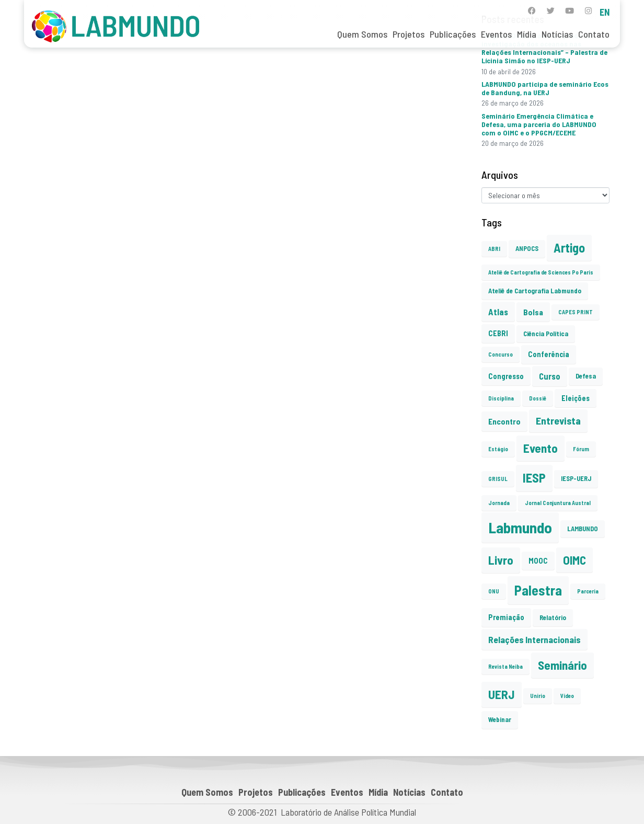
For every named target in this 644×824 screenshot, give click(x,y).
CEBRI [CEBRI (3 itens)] (498, 333)
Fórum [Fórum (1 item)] (581, 449)
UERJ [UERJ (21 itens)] (502, 694)
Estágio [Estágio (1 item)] (498, 449)
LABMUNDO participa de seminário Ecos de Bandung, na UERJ (545, 88)
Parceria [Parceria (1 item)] (588, 591)
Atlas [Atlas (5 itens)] (498, 312)
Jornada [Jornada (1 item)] (499, 503)
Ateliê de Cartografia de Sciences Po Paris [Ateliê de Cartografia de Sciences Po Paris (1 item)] (541, 272)
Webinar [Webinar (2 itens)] (500, 719)
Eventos (496, 34)
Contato (594, 34)
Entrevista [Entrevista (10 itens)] (558, 420)
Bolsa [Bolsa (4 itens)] (533, 312)
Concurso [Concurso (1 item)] (501, 354)
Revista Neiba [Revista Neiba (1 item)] (505, 666)
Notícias (557, 34)
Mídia (527, 34)
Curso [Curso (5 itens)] (550, 376)
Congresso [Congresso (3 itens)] (506, 376)
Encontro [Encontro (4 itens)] (504, 421)
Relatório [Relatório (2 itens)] (553, 617)
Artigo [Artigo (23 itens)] (569, 248)
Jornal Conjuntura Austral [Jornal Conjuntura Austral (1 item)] (558, 503)
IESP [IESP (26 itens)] (534, 478)
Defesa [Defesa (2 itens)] (586, 376)
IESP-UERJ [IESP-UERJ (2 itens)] (576, 478)
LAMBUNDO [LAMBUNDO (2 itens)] (583, 529)
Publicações (453, 34)
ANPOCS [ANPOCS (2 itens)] (527, 248)
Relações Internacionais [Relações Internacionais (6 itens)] (534, 639)
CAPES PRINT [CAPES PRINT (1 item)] (576, 312)
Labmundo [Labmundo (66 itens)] (520, 527)
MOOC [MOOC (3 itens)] (538, 561)
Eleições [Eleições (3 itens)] (576, 398)
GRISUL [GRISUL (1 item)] (498, 479)
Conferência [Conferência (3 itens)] (549, 354)
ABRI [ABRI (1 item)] (494, 249)
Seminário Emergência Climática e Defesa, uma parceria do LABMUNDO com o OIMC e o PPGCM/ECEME (539, 124)
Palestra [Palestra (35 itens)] (538, 590)
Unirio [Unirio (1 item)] (538, 696)
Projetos (409, 34)
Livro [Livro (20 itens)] (501, 560)
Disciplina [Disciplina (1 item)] (501, 398)
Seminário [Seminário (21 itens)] (562, 665)
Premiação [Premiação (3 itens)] (506, 617)
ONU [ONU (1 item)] (494, 591)
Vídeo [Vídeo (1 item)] (567, 696)
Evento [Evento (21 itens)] (540, 448)
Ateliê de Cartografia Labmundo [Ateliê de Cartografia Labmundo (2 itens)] (535, 291)
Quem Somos (362, 34)
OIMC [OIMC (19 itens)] (574, 560)
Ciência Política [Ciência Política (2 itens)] (546, 334)
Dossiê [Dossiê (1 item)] (538, 398)
